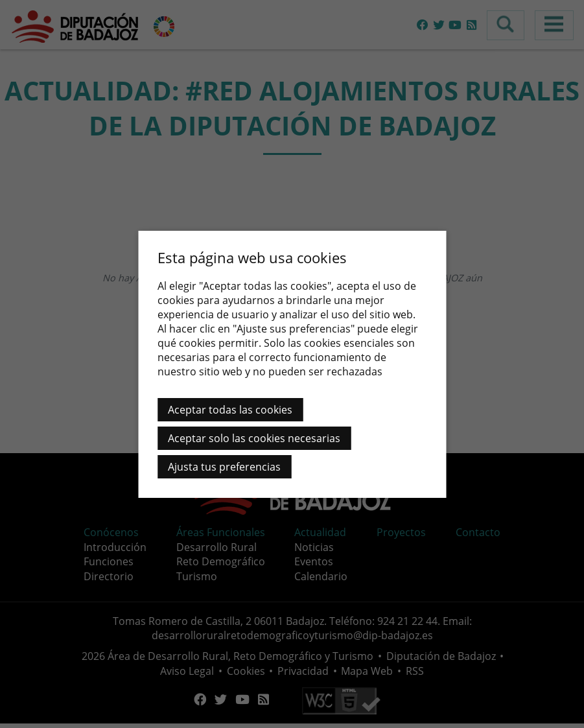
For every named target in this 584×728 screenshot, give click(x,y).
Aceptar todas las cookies (230, 410)
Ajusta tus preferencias (224, 467)
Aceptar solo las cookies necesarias (254, 438)
